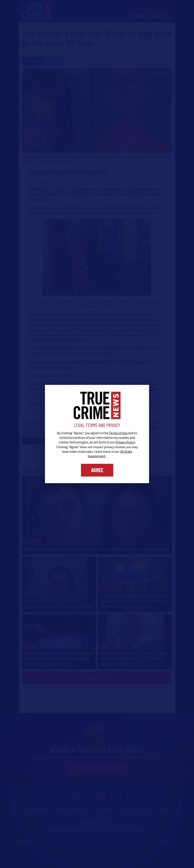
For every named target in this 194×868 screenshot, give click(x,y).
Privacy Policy (125, 442)
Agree (97, 470)
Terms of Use (118, 433)
